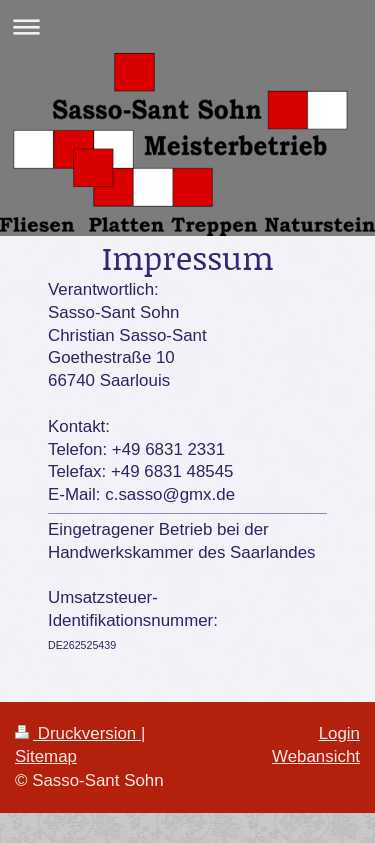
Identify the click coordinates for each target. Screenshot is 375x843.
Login (339, 733)
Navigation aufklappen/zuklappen (187, 26)
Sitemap (46, 756)
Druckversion (78, 733)
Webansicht (316, 756)
